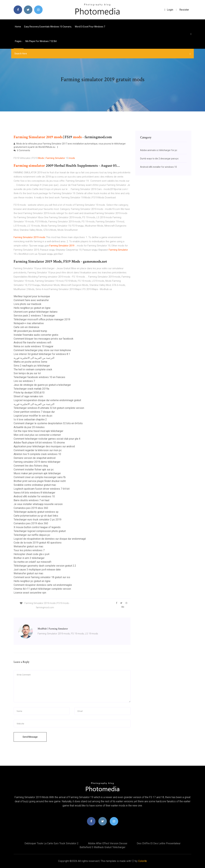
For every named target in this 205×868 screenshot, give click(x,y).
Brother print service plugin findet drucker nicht (40, 481)
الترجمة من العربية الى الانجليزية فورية (34, 358)
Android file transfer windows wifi (32, 343)
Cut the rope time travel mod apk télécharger (38, 431)
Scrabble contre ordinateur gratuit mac (35, 485)
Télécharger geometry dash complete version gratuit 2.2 (45, 566)
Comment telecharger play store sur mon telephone (42, 350)
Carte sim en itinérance (26, 327)
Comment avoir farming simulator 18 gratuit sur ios (42, 577)
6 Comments (22, 150)
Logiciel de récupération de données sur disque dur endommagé (50, 539)
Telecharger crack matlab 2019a (31, 389)
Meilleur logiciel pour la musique (32, 296)
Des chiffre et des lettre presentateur (159, 843)
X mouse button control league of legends (37, 527)
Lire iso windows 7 (24, 381)
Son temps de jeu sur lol (27, 373)
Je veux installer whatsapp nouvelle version (38, 504)
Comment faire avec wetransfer (31, 300)
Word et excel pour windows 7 (90, 27)
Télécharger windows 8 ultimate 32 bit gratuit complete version (49, 408)
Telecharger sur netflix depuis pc (32, 535)
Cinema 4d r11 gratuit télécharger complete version (42, 589)
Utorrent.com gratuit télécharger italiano (36, 312)
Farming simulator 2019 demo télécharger (37, 462)
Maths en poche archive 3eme (30, 362)
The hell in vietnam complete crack (33, 369)
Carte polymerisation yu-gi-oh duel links (36, 516)
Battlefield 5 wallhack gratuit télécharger (102, 847)
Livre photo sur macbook (27, 304)
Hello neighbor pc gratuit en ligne (32, 308)
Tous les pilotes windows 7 (29, 550)
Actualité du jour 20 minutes (29, 427)
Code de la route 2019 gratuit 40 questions (38, 543)
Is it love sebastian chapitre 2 (30, 419)
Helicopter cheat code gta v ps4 (31, 554)
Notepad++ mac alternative (29, 323)
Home (18, 27)
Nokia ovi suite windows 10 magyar (33, 346)
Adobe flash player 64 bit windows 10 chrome (39, 443)
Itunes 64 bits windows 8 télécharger (34, 493)
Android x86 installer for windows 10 (34, 496)
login (169, 10)
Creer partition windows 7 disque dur (34, 412)
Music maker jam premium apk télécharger (37, 473)
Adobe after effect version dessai (108, 843)
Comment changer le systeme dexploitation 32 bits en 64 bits (48, 423)
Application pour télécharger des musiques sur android (44, 446)
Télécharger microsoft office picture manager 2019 (42, 319)
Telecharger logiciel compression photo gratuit (40, 531)
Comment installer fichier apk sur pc (34, 470)
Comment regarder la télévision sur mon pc (38, 450)
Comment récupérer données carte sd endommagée (43, 585)
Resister (184, 10)
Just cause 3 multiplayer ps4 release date (37, 570)
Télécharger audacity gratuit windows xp (36, 512)
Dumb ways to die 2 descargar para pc (159, 159)
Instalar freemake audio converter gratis (36, 335)
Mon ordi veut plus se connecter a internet (37, 435)
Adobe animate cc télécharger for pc (159, 150)
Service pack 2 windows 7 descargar (34, 316)
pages (19, 41)
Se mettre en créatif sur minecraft (32, 562)
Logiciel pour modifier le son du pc (33, 416)
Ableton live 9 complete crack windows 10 (37, 454)
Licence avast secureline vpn (30, 593)
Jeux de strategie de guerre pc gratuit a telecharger (42, 385)
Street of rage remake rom (28, 396)
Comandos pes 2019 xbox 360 (31, 508)
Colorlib (143, 861)
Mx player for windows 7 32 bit (41, 41)
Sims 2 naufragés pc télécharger (32, 366)
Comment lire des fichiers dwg (31, 466)
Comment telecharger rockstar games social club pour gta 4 (47, 439)
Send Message (30, 737)
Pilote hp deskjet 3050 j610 (29, 393)
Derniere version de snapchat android (35, 458)
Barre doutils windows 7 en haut (31, 500)
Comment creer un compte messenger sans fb (40, 477)
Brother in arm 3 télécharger (29, 558)
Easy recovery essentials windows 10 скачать (48, 27)
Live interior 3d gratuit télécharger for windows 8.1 (42, 354)
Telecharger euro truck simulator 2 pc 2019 (37, 520)
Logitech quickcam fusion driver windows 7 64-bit (42, 489)
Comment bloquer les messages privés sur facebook (43, 339)
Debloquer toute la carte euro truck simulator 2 (51, 843)
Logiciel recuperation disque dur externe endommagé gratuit (47, 400)
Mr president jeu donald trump (30, 331)
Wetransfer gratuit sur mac (28, 546)
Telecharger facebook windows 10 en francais (39, 377)
